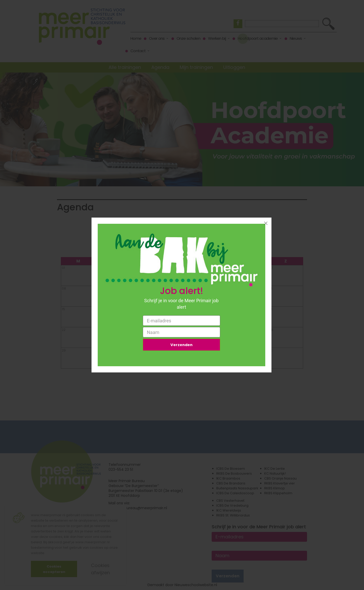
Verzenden (181, 345)
